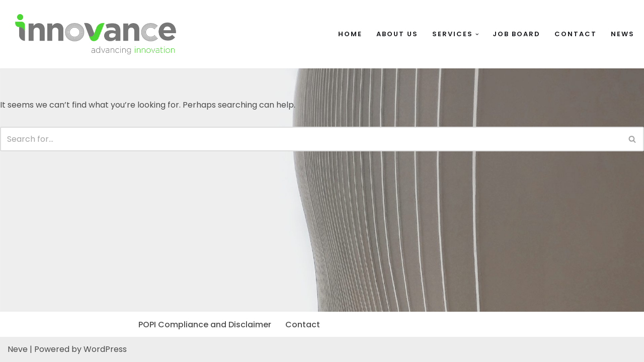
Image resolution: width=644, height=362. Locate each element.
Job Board (516, 34)
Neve (18, 349)
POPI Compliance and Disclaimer (205, 325)
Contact (576, 34)
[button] (477, 34)
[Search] (311, 139)
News (623, 34)
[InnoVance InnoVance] (96, 34)
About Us (397, 34)
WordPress (105, 349)
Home (350, 34)
